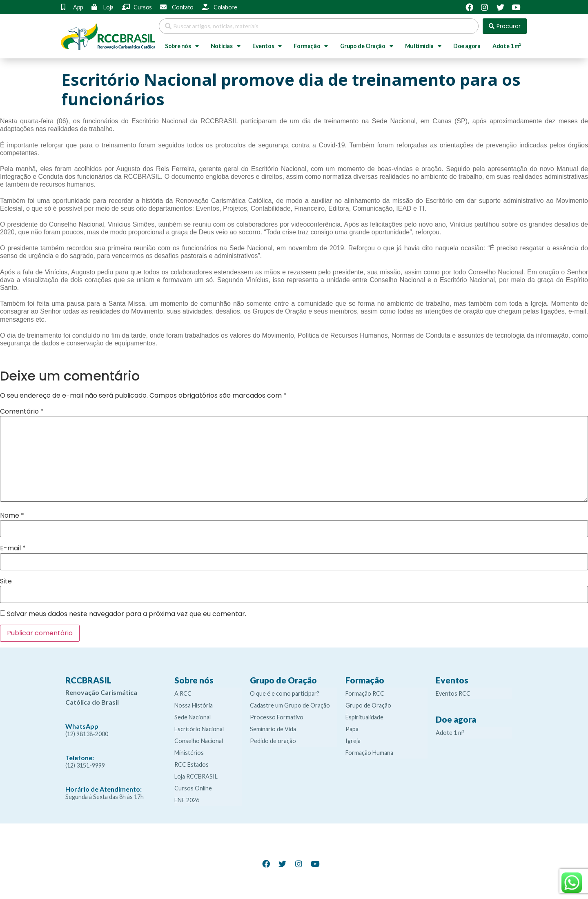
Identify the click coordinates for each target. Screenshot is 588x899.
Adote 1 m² (507, 46)
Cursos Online (193, 788)
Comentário (22, 412)
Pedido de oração (273, 741)
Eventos (267, 46)
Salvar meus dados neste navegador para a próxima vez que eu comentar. (127, 614)
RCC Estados (192, 764)
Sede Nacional (193, 717)
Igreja (353, 741)
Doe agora (467, 46)
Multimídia (423, 46)
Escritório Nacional (199, 729)
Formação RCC (365, 693)
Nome (12, 516)
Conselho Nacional (199, 741)
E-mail (13, 548)
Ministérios (189, 753)
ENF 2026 (187, 800)
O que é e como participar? (285, 693)
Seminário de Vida (273, 729)
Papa (352, 729)
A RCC (183, 693)
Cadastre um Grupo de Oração (290, 705)
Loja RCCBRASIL (196, 776)
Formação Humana (369, 753)
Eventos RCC (453, 693)
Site (6, 581)
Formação (311, 46)
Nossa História (194, 705)
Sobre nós (182, 46)
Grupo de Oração (367, 46)
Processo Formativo (277, 717)
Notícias (225, 46)
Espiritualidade (364, 717)
